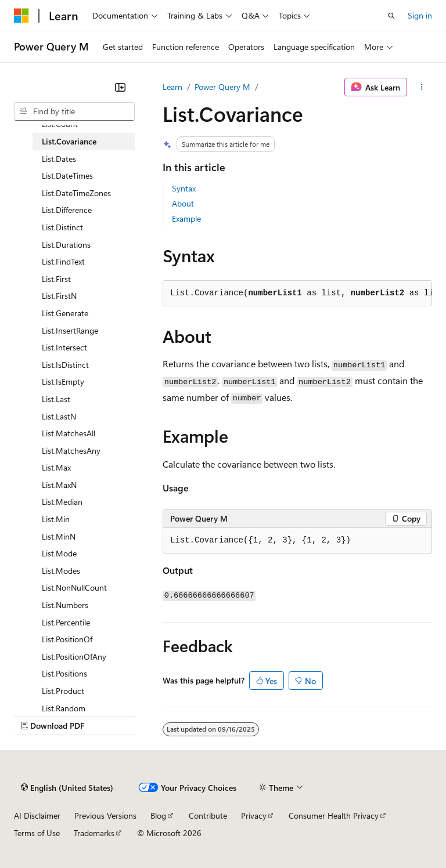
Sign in (420, 15)
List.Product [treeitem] (63, 691)
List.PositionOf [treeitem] (67, 639)
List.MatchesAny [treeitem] (71, 451)
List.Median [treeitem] (62, 502)
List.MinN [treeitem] (59, 536)
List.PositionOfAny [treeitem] (74, 657)
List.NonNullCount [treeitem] (74, 587)
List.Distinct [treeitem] (62, 227)
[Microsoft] (21, 16)
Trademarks (94, 833)
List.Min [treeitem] (56, 519)
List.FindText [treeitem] (63, 261)
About (183, 203)
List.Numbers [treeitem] (65, 605)
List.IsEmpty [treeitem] (63, 381)
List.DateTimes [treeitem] (67, 176)
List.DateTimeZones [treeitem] (76, 193)
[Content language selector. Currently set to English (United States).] (67, 788)
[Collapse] (120, 87)
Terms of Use (37, 833)
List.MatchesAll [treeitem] (69, 433)
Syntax (184, 188)
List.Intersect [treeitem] (64, 347)
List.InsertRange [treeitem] (70, 330)
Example (186, 218)
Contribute (208, 815)
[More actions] (422, 87)
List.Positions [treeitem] (64, 673)
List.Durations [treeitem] (66, 245)
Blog (158, 815)
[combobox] (74, 111)
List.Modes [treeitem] (61, 571)
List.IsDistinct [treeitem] (65, 365)
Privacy (254, 815)
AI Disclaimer (37, 815)
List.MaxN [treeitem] (59, 485)
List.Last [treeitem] (56, 399)
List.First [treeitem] (56, 279)
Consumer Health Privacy (334, 815)
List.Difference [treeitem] (67, 210)
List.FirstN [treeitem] (59, 296)
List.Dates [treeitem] (59, 159)
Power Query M (222, 87)
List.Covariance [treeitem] (69, 141)
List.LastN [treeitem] (59, 416)
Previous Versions (105, 815)
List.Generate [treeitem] (65, 313)
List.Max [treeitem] (56, 467)
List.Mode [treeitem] (59, 553)
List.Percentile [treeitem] (66, 622)
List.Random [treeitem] (64, 708)
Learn (172, 87)
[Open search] (391, 16)
